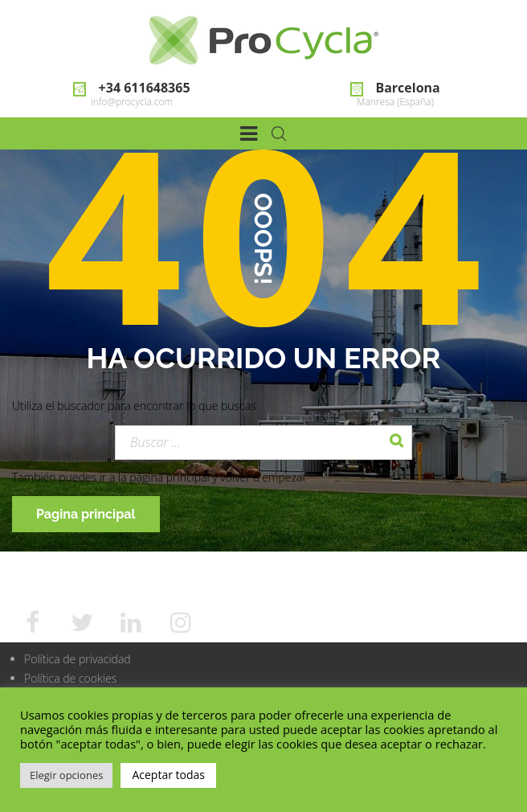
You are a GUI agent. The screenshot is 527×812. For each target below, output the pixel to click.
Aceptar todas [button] (168, 775)
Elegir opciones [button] (66, 775)
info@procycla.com (132, 102)
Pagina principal (86, 514)
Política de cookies (70, 678)
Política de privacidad (78, 659)
